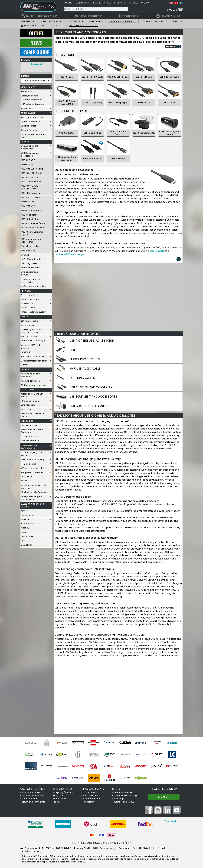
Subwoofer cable (29, 129)
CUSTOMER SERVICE (33, 789)
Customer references (33, 795)
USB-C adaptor (29, 214)
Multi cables (27, 476)
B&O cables (27, 544)
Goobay (25, 527)
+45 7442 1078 (146, 848)
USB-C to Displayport (32, 196)
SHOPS (116, 789)
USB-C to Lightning (31, 192)
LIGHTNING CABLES (82, 378)
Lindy (24, 531)
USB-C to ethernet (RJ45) (33, 223)
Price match (60, 799)
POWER (24, 316)
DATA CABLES (28, 389)
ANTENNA (26, 369)
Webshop (119, 799)
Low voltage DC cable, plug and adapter (32, 330)
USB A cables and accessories (30, 147)
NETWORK (26, 290)
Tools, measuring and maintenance (32, 497)
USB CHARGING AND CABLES (89, 406)
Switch (24, 480)
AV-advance (27, 523)
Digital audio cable (30, 121)
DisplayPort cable (29, 95)
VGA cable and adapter (33, 103)
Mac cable (26, 409)
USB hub (25, 254)
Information (120, 3)
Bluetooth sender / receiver (34, 491)
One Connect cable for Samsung (32, 430)
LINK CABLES (27, 420)
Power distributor (29, 336)
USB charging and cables (34, 285)
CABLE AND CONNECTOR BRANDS (33, 505)
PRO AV (178, 21)
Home (69, 3)
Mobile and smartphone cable (33, 394)
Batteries (25, 364)
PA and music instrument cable (33, 135)
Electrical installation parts (34, 360)
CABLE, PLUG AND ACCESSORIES (29, 446)
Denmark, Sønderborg (125, 795)
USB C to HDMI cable (31, 181)
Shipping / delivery (64, 792)
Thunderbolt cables (31, 245)
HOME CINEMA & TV (51, 21)
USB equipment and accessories (31, 240)
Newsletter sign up (164, 789)
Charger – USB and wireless (30, 346)
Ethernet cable (28, 294)
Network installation (31, 299)
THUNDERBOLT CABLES (85, 359)
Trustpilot (36, 64)
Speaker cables (29, 125)
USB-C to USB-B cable (32, 172)
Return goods (82, 3)
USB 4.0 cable (28, 250)
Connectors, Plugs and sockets (32, 453)
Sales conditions (30, 799)
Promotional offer (92, 799)
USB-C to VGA (28, 205)
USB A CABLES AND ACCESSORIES (92, 341)
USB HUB (75, 350)
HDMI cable (26, 91)
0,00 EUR (172, 10)
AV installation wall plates (34, 467)
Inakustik (25, 519)
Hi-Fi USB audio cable (32, 258)
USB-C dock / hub (30, 218)
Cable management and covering (33, 486)
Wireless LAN (27, 303)
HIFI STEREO (27, 21)
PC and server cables (31, 400)
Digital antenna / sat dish (34, 384)
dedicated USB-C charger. (70, 254)
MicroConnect (28, 536)
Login (147, 3)
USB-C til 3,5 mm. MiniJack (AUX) (30, 187)
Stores (108, 3)
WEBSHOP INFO (62, 789)
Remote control (28, 463)
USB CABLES (27, 141)
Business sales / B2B (124, 802)
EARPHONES (96, 21)
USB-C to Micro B (30, 177)
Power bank (27, 351)
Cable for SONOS (29, 436)
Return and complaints (33, 802)
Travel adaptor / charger (33, 340)
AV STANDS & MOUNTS (154, 21)
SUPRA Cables (28, 514)
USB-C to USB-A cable (32, 168)
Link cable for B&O (30, 425)
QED (23, 540)
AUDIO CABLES (28, 112)
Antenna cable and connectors (31, 374)
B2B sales (134, 3)
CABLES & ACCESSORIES (122, 21)
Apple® (24, 510)
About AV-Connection (33, 792)
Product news (90, 792)
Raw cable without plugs (33, 459)
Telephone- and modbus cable (33, 414)
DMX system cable (30, 440)
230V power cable (30, 320)
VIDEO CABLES (28, 86)
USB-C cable (28, 164)
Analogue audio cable (32, 116)
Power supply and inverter (33, 356)
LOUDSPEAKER (75, 21)
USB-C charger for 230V (33, 227)
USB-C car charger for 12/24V (32, 233)
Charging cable (29, 324)
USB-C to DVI (28, 201)
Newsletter (88, 802)
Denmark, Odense (123, 792)
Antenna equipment (31, 380)
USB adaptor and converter (30, 273)
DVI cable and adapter (32, 99)
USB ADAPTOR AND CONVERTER (91, 387)
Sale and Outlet (91, 795)
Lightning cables (29, 263)
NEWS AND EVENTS (93, 789)
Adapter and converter (32, 472)
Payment (59, 795)
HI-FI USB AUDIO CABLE (85, 369)
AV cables (26, 108)
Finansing (97, 3)
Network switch (28, 307)
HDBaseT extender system (34, 311)
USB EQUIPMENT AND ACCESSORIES (93, 397)
